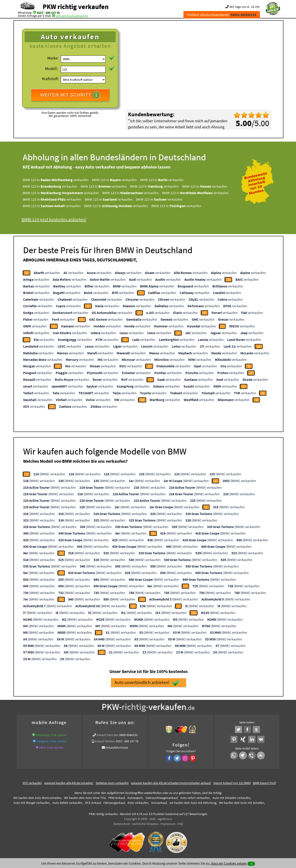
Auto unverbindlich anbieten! (147, 683)
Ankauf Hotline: (105, 741)
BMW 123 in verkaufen (56, 180)
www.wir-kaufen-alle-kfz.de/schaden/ (69, 783)
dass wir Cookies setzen (229, 863)
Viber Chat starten (51, 747)
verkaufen (47, 273)
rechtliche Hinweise (145, 824)
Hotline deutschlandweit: (222, 15)
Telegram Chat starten (51, 741)
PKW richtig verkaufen (76, 7)
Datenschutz (122, 824)
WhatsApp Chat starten (51, 735)
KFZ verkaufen (32, 783)
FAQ (180, 824)
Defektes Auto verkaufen (112, 783)
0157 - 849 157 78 (48, 13)
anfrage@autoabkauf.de (72, 16)
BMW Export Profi (264, 783)
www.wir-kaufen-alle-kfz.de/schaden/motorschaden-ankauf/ (171, 783)
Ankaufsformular (117, 747)
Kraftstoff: (50, 79)
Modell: (51, 69)
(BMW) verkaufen (49, 474)
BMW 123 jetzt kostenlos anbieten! (54, 219)
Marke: (53, 58)
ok (251, 864)
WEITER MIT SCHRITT (70, 95)
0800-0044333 (128, 735)
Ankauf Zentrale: (108, 735)
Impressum (168, 824)
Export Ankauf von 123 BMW (232, 783)
